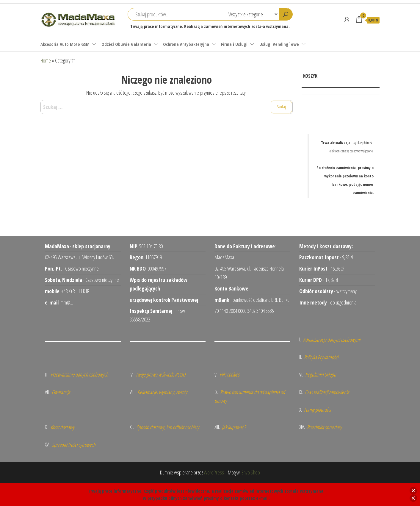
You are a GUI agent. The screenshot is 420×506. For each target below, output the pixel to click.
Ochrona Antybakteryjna (186, 44)
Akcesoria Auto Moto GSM (65, 44)
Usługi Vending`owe (279, 44)
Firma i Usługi (234, 44)
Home (46, 60)
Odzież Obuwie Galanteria (126, 44)
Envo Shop (251, 472)
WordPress (214, 472)
